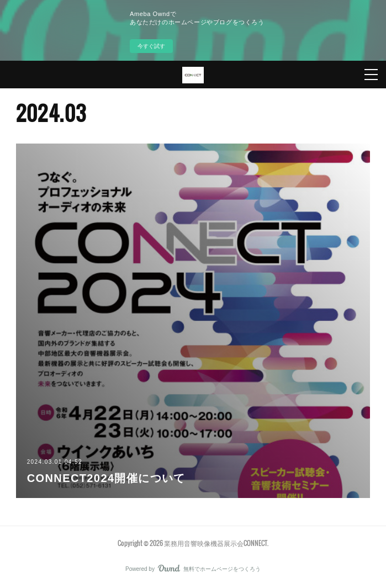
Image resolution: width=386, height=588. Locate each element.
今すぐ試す (151, 46)
